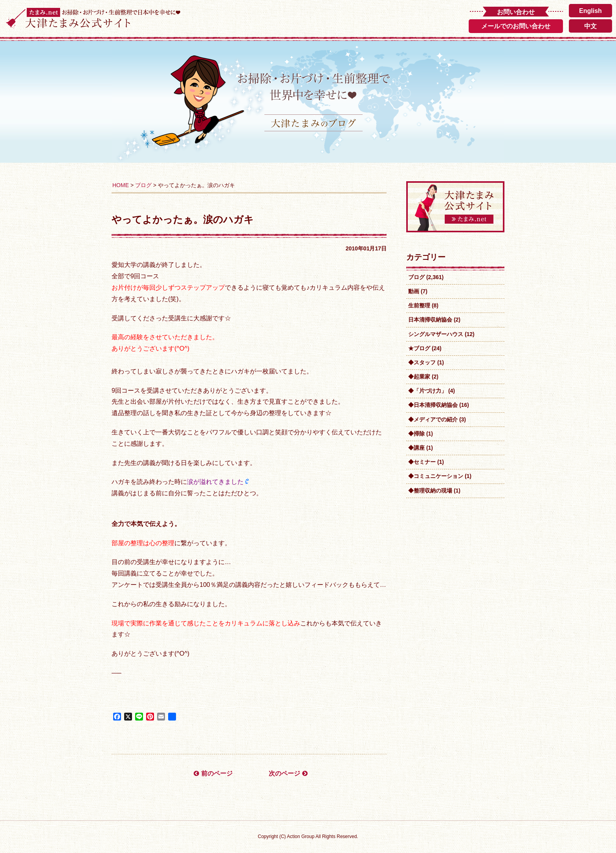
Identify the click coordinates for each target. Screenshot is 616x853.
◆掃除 (416, 434)
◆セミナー (422, 462)
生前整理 (419, 305)
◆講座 (416, 448)
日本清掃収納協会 (430, 320)
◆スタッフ (422, 362)
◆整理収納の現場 (430, 491)
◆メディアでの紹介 (433, 419)
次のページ (288, 773)
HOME (121, 185)
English (590, 11)
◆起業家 (419, 377)
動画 (414, 291)
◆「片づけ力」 (427, 391)
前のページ (213, 773)
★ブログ (419, 348)
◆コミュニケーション (436, 476)
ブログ (143, 185)
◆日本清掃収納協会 (433, 405)
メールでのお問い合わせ (516, 26)
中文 (590, 26)
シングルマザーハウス (436, 334)
